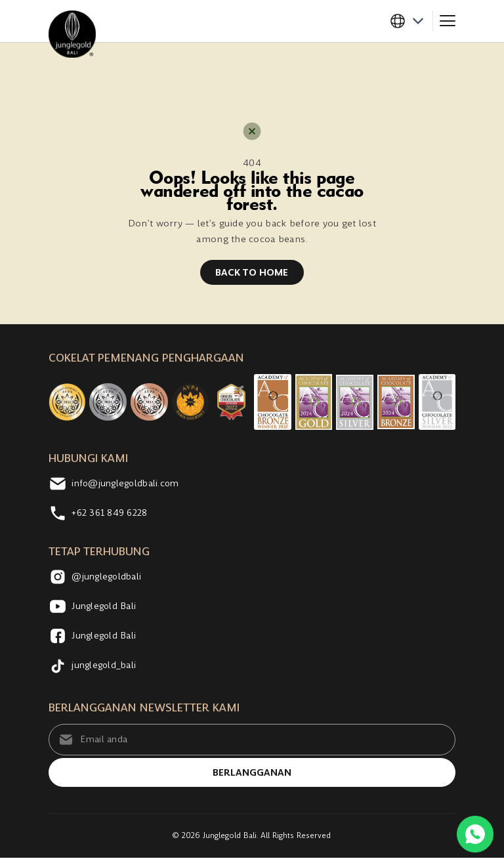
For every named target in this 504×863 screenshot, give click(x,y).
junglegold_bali (95, 667)
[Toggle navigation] (448, 21)
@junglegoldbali (97, 579)
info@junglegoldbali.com (118, 486)
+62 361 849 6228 (101, 515)
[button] (411, 21)
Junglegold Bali (94, 608)
